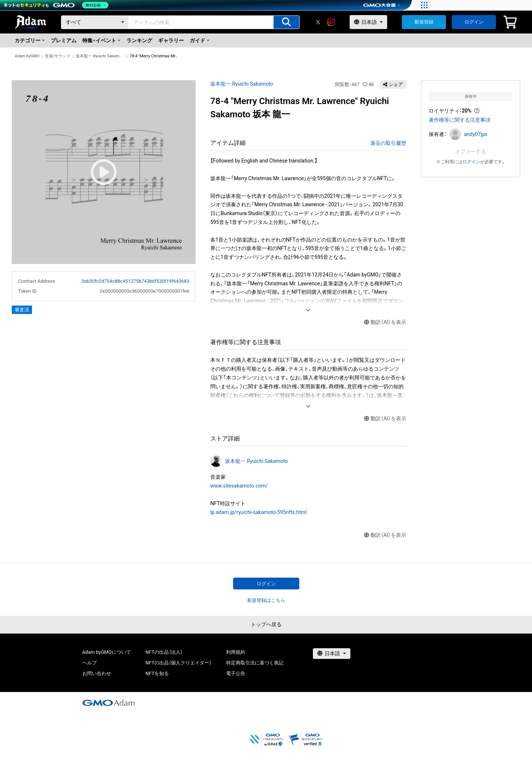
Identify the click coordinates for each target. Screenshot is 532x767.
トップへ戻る (266, 624)
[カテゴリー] (95, 22)
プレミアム (64, 40)
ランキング (139, 40)
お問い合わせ (97, 673)
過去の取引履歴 (388, 143)
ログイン (474, 22)
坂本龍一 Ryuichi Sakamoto (100, 56)
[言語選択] (368, 22)
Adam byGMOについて (107, 652)
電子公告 (236, 673)
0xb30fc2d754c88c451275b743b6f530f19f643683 (135, 281)
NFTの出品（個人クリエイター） (178, 663)
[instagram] (331, 22)
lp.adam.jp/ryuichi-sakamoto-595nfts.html (258, 512)
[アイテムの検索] (286, 22)
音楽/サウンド (58, 56)
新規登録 (424, 22)
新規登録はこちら (266, 600)
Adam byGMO (27, 56)
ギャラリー (171, 40)
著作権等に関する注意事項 (460, 120)
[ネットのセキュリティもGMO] (56, 5)
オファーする (471, 151)
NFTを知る (157, 673)
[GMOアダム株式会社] (108, 703)
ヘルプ (90, 663)
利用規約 (236, 652)
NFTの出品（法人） (164, 652)
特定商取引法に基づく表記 (255, 663)
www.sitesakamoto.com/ (239, 486)
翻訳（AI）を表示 (385, 322)
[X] (318, 22)
